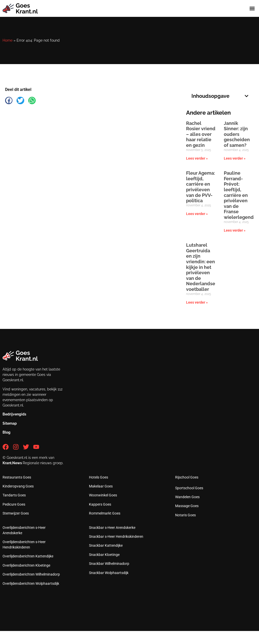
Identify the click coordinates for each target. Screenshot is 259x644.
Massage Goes (187, 506)
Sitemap (10, 423)
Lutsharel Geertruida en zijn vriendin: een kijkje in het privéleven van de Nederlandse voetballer (201, 267)
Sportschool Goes (189, 488)
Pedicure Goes (14, 504)
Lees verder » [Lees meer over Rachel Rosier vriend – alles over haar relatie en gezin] (197, 158)
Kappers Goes (100, 504)
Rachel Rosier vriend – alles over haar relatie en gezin (201, 134)
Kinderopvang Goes (18, 486)
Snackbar (112, 528)
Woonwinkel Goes (103, 495)
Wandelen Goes (187, 497)
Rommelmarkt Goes (105, 513)
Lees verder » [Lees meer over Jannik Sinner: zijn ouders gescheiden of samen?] (235, 158)
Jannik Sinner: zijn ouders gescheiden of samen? (237, 134)
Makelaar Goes (101, 486)
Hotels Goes (99, 477)
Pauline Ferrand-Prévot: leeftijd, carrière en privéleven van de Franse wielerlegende (240, 195)
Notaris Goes (185, 515)
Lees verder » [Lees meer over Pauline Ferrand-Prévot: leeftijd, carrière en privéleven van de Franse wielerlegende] (235, 230)
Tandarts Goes (14, 495)
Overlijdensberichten (28, 556)
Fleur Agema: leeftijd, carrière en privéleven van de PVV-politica (200, 187)
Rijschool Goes (187, 477)
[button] (252, 9)
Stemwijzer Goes (16, 513)
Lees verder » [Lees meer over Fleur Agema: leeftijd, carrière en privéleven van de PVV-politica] (197, 214)
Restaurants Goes (17, 477)
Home (8, 40)
